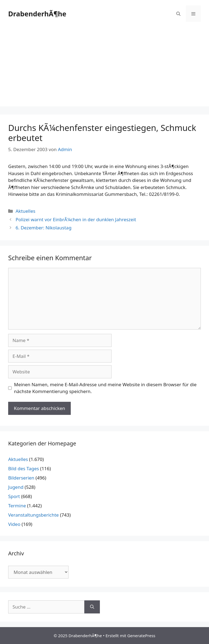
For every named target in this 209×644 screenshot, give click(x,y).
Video (14, 524)
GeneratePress (141, 636)
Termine (17, 506)
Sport (14, 496)
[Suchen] (92, 607)
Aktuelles (25, 211)
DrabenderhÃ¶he (37, 14)
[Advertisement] (104, 68)
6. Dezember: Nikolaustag (43, 228)
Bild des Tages (24, 468)
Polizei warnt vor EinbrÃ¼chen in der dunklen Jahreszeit (76, 219)
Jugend (16, 487)
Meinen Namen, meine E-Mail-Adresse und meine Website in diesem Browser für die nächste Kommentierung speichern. (105, 388)
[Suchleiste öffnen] (178, 14)
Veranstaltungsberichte (33, 515)
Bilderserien (21, 478)
